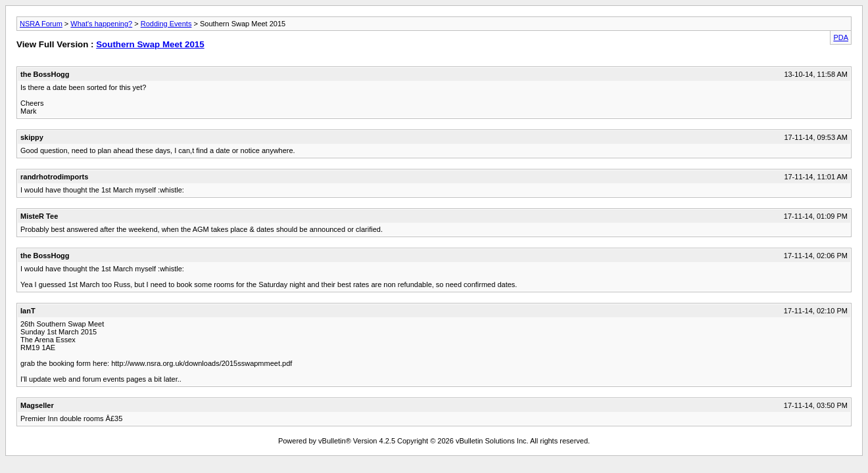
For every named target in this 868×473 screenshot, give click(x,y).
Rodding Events (166, 24)
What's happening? (101, 24)
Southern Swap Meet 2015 (150, 44)
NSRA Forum (41, 24)
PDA (841, 37)
